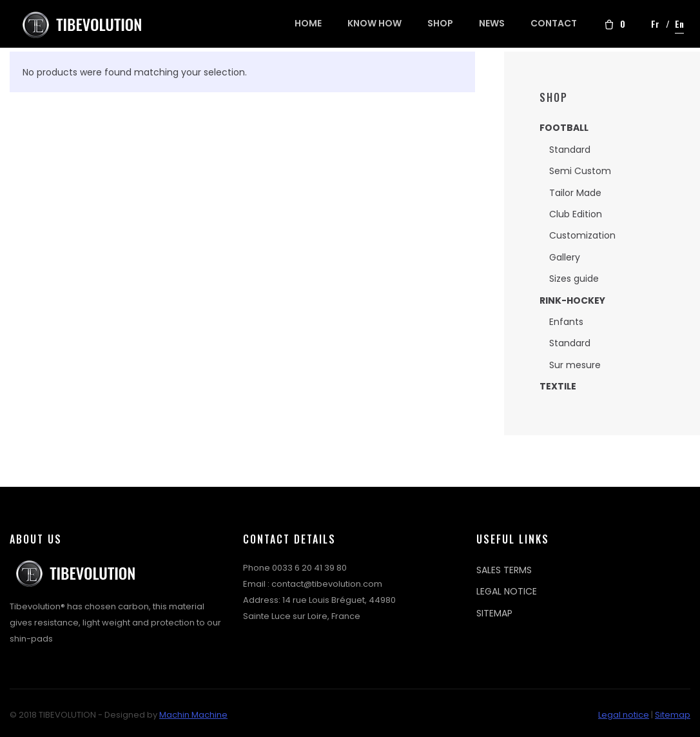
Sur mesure (575, 365)
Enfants (566, 322)
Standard (570, 150)
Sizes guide (574, 279)
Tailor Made (575, 193)
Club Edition (576, 214)
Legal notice (624, 715)
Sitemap (673, 715)
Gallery (565, 257)
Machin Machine (193, 715)
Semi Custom (580, 171)
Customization (582, 235)
